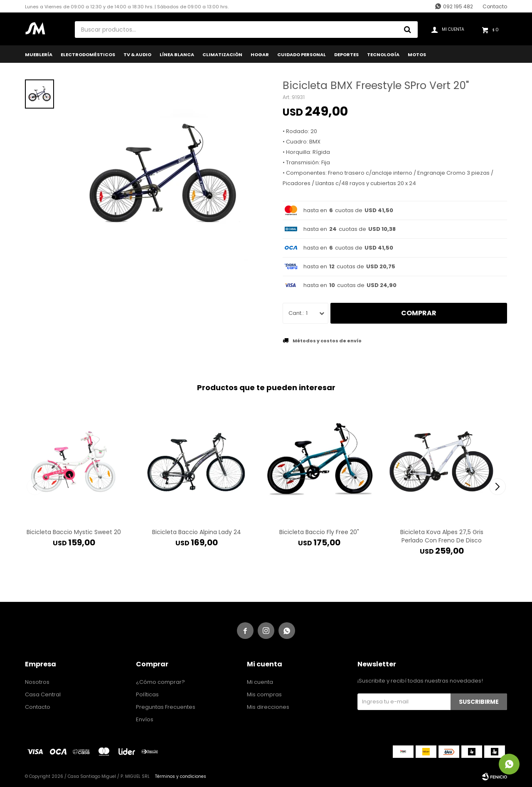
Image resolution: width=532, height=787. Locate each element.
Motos (417, 54)
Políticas (147, 694)
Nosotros (37, 682)
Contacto (495, 6)
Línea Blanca (177, 54)
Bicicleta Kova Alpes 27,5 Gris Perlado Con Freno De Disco (442, 536)
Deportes (346, 54)
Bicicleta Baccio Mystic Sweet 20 (74, 532)
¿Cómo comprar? (160, 682)
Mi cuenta (260, 682)
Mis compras (264, 694)
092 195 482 (458, 6)
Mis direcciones (268, 707)
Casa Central (43, 694)
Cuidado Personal (302, 54)
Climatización (222, 54)
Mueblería (39, 54)
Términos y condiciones (181, 776)
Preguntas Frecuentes (166, 707)
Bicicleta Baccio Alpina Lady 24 (197, 532)
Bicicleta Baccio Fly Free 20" (319, 532)
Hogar (260, 54)
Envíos (145, 719)
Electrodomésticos (88, 54)
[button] (497, 487)
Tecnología (383, 54)
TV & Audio (137, 54)
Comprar (419, 313)
